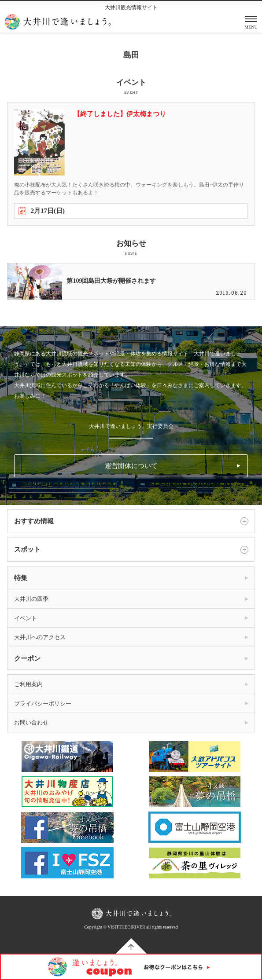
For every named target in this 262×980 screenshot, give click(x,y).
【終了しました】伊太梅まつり (120, 114)
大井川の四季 (31, 599)
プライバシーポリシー (43, 704)
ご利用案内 (28, 684)
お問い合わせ (31, 722)
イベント (26, 618)
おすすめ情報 (131, 521)
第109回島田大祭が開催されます (111, 281)
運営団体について (131, 466)
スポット (131, 550)
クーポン (27, 658)
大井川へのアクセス (40, 637)
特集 (21, 578)
